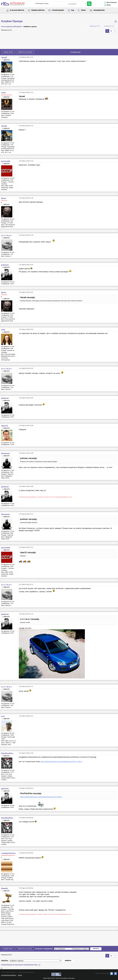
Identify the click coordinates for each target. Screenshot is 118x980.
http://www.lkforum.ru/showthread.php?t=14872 (61, 761)
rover (4, 93)
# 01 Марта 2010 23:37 (26, 716)
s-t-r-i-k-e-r (6, 235)
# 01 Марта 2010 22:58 (26, 198)
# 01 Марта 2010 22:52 (26, 126)
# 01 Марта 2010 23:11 (26, 514)
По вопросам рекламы (8, 976)
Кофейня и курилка (30, 27)
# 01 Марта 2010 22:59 (26, 235)
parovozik (6, 161)
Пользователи (99, 10)
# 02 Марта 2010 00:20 (26, 818)
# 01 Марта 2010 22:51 (26, 57)
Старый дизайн (58, 10)
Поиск (83, 10)
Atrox (4, 198)
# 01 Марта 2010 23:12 (26, 547)
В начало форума (17, 10)
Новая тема (8, 52)
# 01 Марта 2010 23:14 (26, 614)
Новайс (5, 888)
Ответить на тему (25, 52)
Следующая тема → (110, 26)
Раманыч (6, 453)
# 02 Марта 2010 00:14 (26, 788)
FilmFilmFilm (7, 753)
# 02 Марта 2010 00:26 (26, 888)
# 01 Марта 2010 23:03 (26, 398)
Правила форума (38, 10)
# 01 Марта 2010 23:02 (26, 368)
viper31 (5, 426)
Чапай (4, 58)
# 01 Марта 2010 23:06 (26, 425)
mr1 (3, 716)
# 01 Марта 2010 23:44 (26, 753)
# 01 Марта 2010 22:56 (26, 161)
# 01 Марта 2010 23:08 (26, 453)
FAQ (72, 10)
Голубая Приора (12, 21)
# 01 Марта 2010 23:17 (26, 686)
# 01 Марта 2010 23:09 (26, 486)
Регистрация (112, 2)
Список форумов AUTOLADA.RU (11, 27)
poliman (5, 265)
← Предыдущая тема (94, 26)
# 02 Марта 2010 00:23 (26, 853)
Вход (109, 5)
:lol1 (3, 330)
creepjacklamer (8, 853)
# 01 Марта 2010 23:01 (26, 265)
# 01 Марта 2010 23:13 (26, 584)
